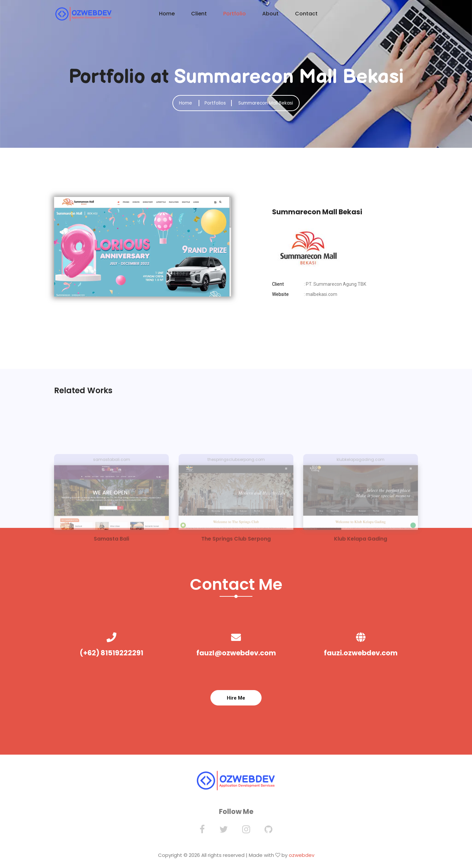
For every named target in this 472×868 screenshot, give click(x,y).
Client (199, 14)
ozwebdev (302, 859)
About (270, 14)
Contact (306, 14)
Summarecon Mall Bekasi (267, 103)
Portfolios (213, 103)
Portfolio (235, 14)
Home (167, 14)
